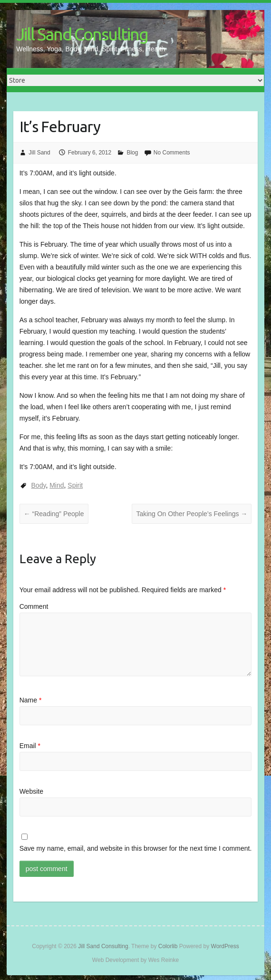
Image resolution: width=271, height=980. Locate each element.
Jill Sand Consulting (82, 34)
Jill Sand (39, 153)
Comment (34, 606)
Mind (57, 485)
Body (39, 485)
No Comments (172, 153)
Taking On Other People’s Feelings (192, 514)
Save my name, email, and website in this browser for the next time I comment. (136, 848)
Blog (132, 153)
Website (31, 791)
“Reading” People (54, 514)
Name (31, 700)
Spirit (75, 485)
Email (30, 746)
